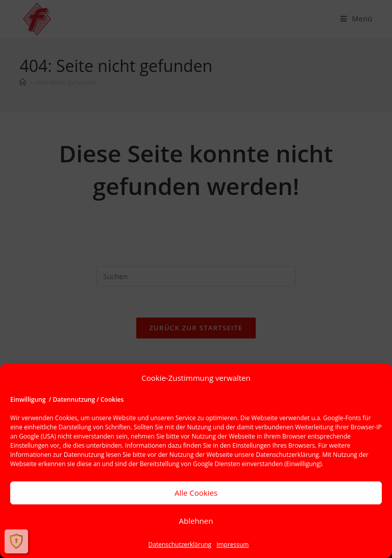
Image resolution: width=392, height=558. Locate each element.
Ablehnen (196, 521)
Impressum (232, 544)
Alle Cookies (196, 493)
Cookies (66, 418)
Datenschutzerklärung (287, 455)
